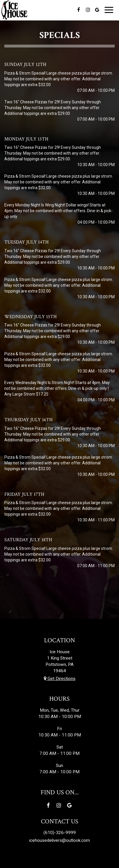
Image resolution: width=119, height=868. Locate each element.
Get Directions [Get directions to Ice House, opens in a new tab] (60, 679)
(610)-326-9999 (60, 833)
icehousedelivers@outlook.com (59, 840)
